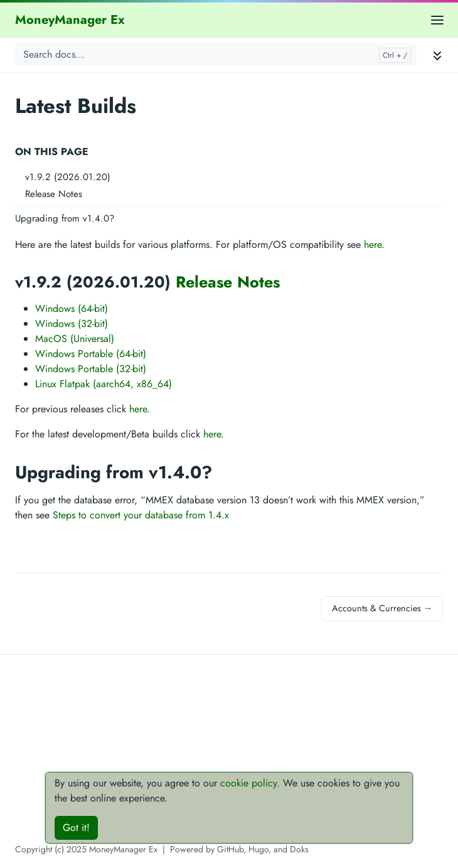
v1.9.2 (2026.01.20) (68, 177)
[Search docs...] (216, 55)
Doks (299, 849)
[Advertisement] (229, 754)
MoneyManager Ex (70, 20)
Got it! (76, 828)
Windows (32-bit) (72, 324)
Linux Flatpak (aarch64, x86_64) (104, 384)
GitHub (230, 849)
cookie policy (248, 783)
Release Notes (54, 194)
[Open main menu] (437, 20)
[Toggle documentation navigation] (437, 55)
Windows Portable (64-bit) (91, 354)
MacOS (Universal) (75, 339)
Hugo (258, 849)
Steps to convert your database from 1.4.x (141, 515)
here (373, 244)
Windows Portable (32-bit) (91, 369)
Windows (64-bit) (72, 308)
